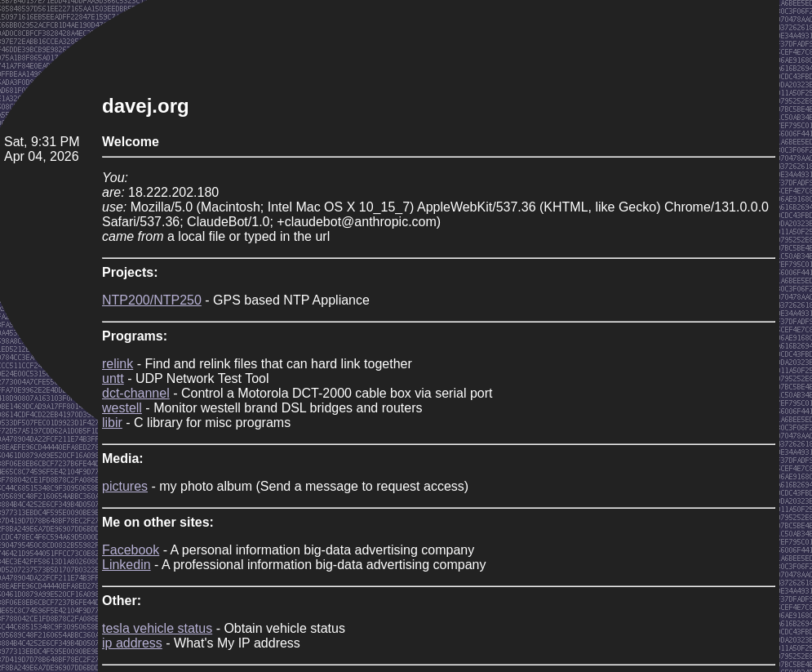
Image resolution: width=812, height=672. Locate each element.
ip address (132, 643)
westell (122, 408)
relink (118, 364)
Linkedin (126, 565)
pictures (125, 486)
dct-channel (136, 393)
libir (112, 423)
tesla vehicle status (157, 628)
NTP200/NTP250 (152, 300)
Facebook (131, 550)
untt (113, 378)
